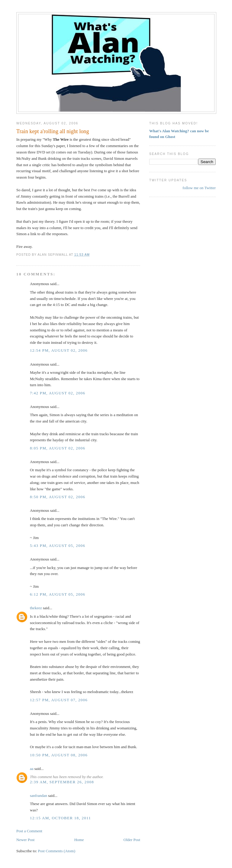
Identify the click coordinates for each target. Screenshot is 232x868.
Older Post (132, 840)
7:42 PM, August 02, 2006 (58, 393)
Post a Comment (29, 831)
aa (32, 769)
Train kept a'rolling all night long (53, 131)
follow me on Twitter (199, 188)
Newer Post (25, 840)
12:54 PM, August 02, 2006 (59, 350)
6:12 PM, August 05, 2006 (58, 594)
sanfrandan (39, 796)
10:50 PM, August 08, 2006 (59, 755)
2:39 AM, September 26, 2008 (62, 782)
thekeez (36, 608)
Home (79, 840)
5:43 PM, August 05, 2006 (58, 546)
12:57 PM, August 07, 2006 (59, 700)
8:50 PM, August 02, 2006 (58, 497)
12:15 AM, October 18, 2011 (60, 818)
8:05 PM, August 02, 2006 (58, 448)
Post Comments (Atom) (57, 851)
